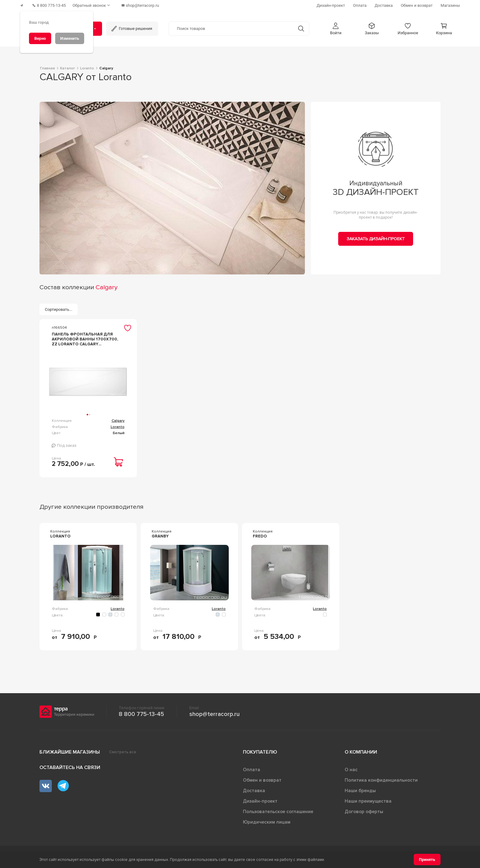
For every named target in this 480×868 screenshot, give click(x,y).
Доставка (254, 789)
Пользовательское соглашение (278, 810)
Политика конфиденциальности (381, 779)
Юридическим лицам (267, 821)
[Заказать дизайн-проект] (376, 238)
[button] (336, 27)
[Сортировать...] (59, 308)
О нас (351, 768)
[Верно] (40, 38)
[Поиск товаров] (231, 27)
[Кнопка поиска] (299, 27)
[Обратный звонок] (95, 5)
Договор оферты (364, 810)
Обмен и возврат (262, 779)
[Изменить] (70, 38)
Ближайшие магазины (70, 751)
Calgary (118, 420)
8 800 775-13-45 (141, 713)
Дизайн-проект (260, 800)
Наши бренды (360, 789)
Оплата (252, 768)
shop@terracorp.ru (214, 713)
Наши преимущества (368, 800)
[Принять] (427, 860)
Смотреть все (123, 751)
